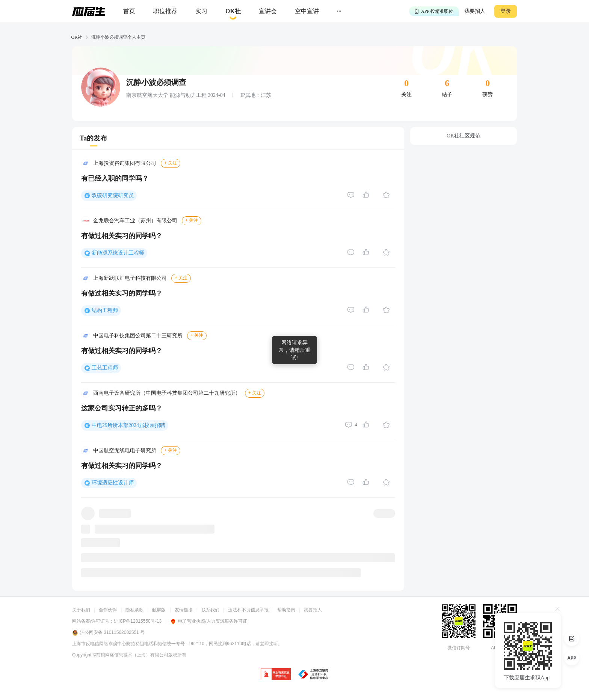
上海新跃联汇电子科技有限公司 (130, 278)
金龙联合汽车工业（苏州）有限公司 (135, 221)
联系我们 (210, 610)
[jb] (276, 675)
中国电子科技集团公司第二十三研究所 (138, 336)
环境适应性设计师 (113, 483)
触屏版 (159, 610)
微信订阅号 (459, 648)
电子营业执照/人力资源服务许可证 (208, 621)
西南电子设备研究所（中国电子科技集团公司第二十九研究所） (167, 393)
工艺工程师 (105, 368)
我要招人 (475, 11)
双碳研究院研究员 (113, 195)
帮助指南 (286, 610)
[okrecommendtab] (233, 11)
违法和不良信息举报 (248, 610)
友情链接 (184, 610)
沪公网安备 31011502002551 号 (108, 633)
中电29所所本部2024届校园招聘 (128, 425)
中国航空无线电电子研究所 (125, 450)
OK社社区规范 (464, 136)
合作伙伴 (108, 610)
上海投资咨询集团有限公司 (125, 163)
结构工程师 (105, 310)
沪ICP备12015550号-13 (138, 621)
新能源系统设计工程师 (118, 253)
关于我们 (81, 610)
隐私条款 (134, 610)
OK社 (77, 37)
